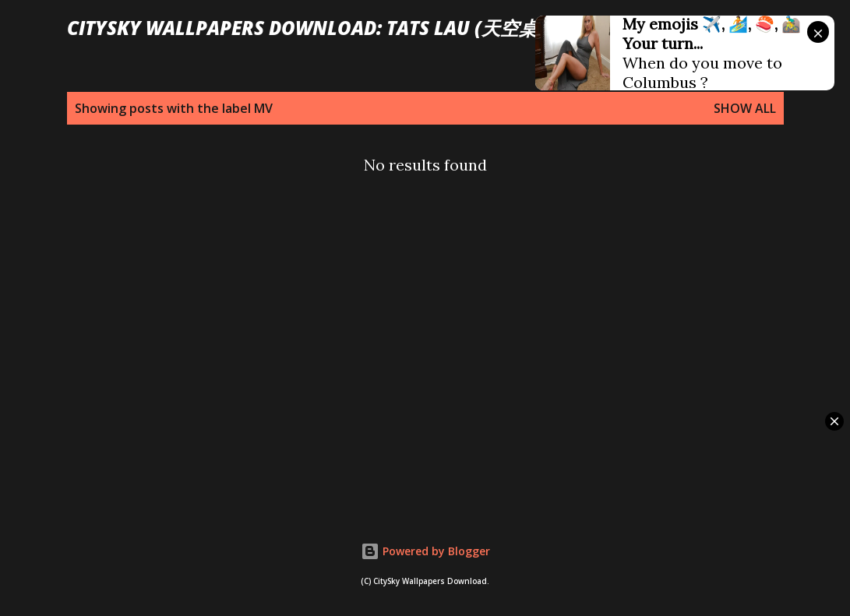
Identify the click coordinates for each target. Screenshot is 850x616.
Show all (745, 108)
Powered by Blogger (425, 551)
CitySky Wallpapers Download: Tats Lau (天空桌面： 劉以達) (355, 28)
